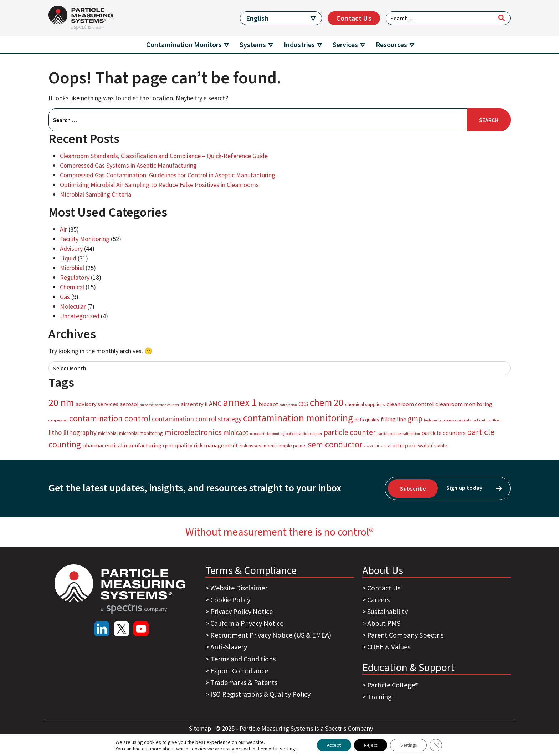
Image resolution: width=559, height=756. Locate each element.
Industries (299, 44)
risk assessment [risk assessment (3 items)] (257, 446)
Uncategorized (80, 316)
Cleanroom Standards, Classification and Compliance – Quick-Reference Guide (164, 156)
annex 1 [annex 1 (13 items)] (240, 402)
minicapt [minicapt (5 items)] (236, 432)
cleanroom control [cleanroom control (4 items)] (410, 404)
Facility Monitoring (85, 239)
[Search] (502, 18)
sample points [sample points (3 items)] (291, 446)
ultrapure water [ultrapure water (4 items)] (412, 445)
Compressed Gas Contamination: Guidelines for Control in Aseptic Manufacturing (168, 175)
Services (345, 44)
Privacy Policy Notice (242, 611)
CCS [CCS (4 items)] (303, 404)
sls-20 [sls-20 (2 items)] (368, 446)
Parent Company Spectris (405, 635)
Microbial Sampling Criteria (96, 194)
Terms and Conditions (243, 659)
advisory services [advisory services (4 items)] (97, 404)
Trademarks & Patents (244, 682)
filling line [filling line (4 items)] (394, 419)
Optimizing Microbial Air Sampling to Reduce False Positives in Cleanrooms (159, 185)
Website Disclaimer (239, 588)
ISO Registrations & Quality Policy (260, 694)
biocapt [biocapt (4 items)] (268, 404)
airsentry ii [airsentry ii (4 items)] (194, 404)
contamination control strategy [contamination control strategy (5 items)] (197, 419)
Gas (65, 297)
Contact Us (354, 18)
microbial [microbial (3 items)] (108, 433)
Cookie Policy (230, 600)
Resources (391, 44)
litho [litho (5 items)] (55, 432)
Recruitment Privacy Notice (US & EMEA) (271, 635)
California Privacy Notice (247, 623)
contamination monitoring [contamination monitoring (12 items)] (298, 418)
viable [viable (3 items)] (441, 446)
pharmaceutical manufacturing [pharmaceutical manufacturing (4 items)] (122, 445)
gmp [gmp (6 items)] (415, 419)
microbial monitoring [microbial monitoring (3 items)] (141, 433)
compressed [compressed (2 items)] (58, 420)
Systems (253, 44)
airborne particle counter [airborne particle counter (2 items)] (160, 405)
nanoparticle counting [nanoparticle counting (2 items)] (267, 434)
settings (285, 748)
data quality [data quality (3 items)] (367, 420)
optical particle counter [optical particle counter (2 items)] (304, 434)
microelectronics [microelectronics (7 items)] (193, 432)
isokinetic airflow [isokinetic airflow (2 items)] (486, 420)
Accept (331, 745)
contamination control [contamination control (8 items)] (110, 418)
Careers (378, 600)
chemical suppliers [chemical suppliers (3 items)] (365, 404)
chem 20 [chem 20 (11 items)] (327, 402)
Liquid (68, 258)
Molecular (73, 306)
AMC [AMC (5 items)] (215, 404)
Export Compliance (239, 671)
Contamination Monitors (184, 44)
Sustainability (388, 611)
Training (379, 697)
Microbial (72, 268)
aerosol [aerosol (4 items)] (129, 404)
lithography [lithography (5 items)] (80, 432)
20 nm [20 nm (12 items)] (61, 402)
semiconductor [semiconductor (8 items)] (335, 444)
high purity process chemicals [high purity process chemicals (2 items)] (447, 420)
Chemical (72, 287)
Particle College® (393, 685)
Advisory (71, 248)
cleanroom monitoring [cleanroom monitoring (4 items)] (464, 404)
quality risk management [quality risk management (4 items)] (206, 445)
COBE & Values (389, 647)
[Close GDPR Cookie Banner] (440, 745)
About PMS (384, 623)
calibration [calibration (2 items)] (288, 405)
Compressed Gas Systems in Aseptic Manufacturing (128, 165)
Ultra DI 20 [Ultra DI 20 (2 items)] (383, 446)
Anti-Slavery (229, 647)
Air (63, 229)
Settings (411, 745)
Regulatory (75, 277)
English (257, 18)
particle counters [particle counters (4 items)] (443, 433)
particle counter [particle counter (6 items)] (350, 432)
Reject (370, 745)
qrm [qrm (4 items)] (168, 445)
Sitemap (201, 728)
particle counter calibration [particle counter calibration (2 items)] (399, 434)
